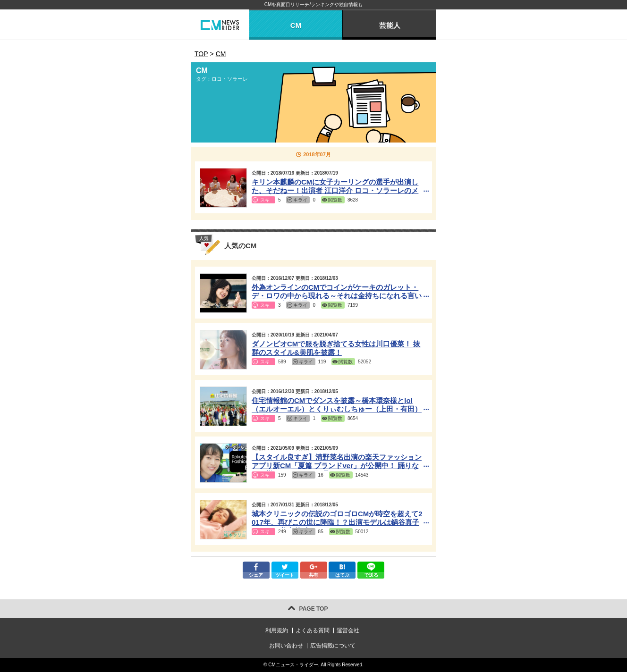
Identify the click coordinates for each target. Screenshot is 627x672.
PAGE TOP (314, 609)
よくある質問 (313, 630)
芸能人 (390, 25)
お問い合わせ (286, 646)
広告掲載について (333, 646)
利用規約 (277, 630)
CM (296, 25)
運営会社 (348, 630)
